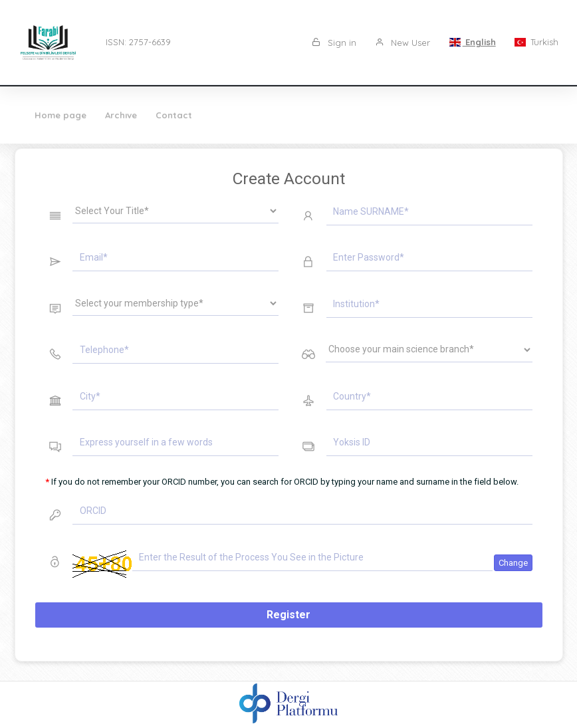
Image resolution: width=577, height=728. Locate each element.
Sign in (334, 43)
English (472, 42)
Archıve (121, 115)
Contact (174, 115)
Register (288, 615)
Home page (60, 115)
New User (403, 43)
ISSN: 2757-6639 (138, 42)
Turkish (536, 42)
